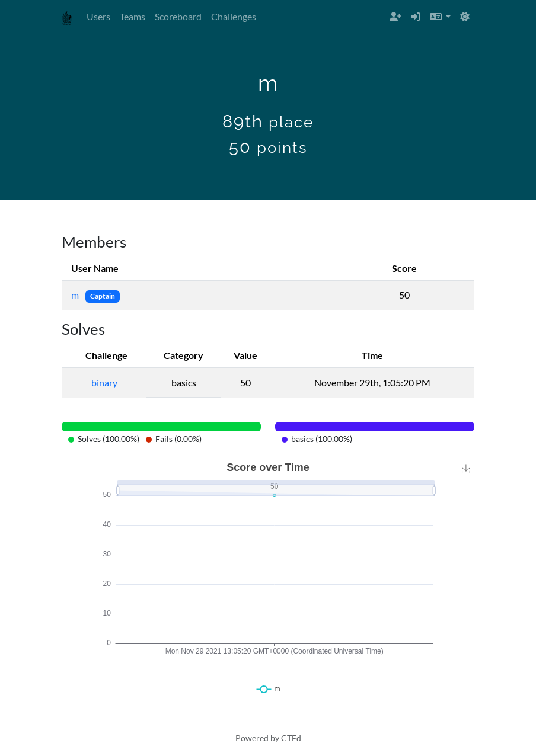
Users (98, 16)
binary (104, 382)
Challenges (234, 16)
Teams (133, 16)
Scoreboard (178, 16)
